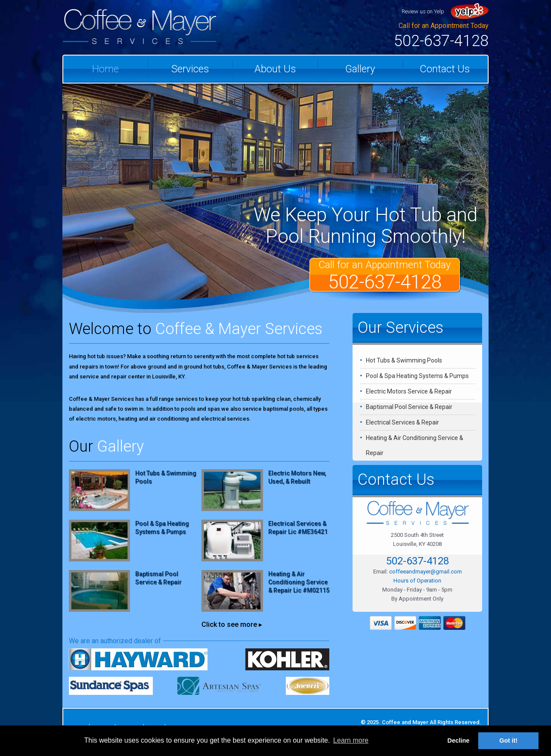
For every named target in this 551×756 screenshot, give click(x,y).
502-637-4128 (441, 41)
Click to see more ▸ (232, 624)
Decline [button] (458, 741)
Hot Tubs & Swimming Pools (404, 360)
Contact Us (445, 69)
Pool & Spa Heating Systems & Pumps (417, 376)
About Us (275, 69)
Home (105, 69)
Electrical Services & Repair (402, 422)
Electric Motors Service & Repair (409, 391)
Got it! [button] (508, 741)
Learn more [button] (351, 740)
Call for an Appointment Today (385, 275)
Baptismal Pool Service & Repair (409, 407)
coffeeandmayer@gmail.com (426, 572)
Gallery (360, 69)
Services (190, 69)
